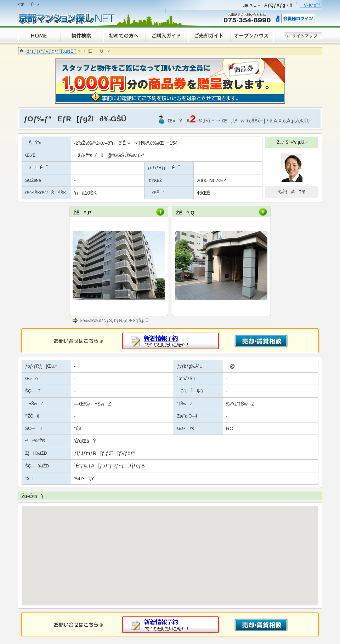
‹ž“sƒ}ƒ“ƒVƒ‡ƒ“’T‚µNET (51, 51)
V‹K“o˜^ (310, 5)
